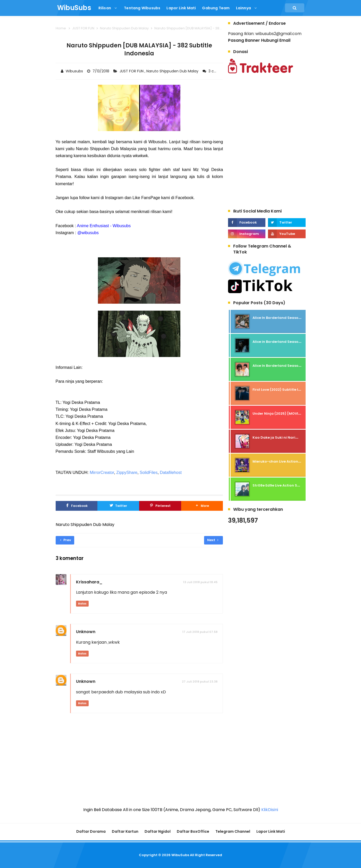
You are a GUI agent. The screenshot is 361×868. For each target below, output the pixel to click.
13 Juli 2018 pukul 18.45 (200, 582)
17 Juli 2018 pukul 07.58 (200, 632)
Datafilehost (171, 473)
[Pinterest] (160, 506)
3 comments (221, 71)
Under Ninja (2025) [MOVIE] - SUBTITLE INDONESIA (297, 414)
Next (213, 540)
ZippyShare (127, 473)
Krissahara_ (89, 582)
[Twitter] (118, 506)
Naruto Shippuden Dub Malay (173, 71)
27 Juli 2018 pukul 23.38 (200, 682)
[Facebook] (77, 506)
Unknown (86, 632)
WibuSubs (180, 855)
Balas (82, 603)
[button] (202, 506)
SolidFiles (149, 473)
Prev (66, 540)
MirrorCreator (102, 473)
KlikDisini (270, 810)
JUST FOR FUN (132, 71)
